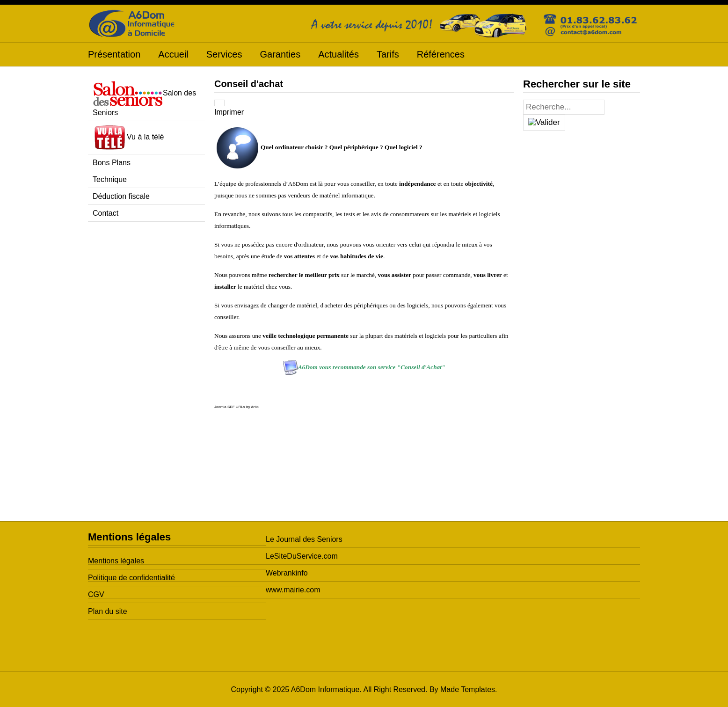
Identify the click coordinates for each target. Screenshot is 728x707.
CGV (96, 594)
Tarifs (388, 54)
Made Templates (468, 689)
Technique (110, 179)
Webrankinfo (287, 573)
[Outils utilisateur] (219, 103)
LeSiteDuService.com (302, 556)
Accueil (173, 54)
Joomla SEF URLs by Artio (237, 407)
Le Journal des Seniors (304, 539)
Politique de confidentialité (131, 578)
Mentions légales (116, 561)
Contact (106, 213)
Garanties (280, 54)
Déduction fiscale (121, 196)
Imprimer (229, 112)
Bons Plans (112, 163)
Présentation (114, 54)
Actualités (339, 54)
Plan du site (108, 611)
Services (224, 54)
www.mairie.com (293, 590)
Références (441, 54)
